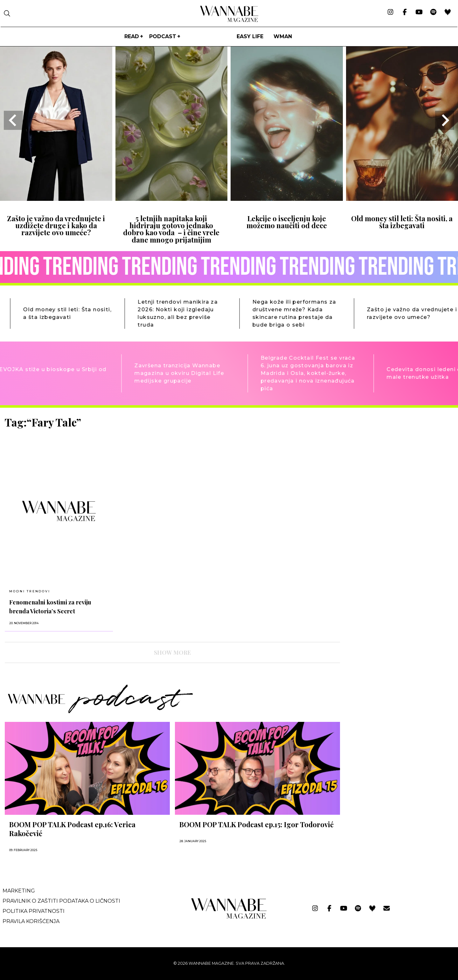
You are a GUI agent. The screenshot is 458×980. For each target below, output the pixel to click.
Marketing (19, 891)
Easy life (250, 36)
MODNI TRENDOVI (30, 591)
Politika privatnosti (34, 911)
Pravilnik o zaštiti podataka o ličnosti (61, 901)
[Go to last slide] (13, 120)
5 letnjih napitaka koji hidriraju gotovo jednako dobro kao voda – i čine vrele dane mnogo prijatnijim (171, 229)
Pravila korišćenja (31, 921)
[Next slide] (445, 120)
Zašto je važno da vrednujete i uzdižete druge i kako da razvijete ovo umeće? (56, 226)
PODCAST (163, 36)
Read (132, 36)
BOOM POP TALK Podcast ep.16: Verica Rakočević (72, 829)
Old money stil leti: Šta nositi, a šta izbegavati (402, 222)
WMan (283, 36)
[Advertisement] (393, 460)
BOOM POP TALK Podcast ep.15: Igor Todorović (257, 824)
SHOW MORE (172, 652)
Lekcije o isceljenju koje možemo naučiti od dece (287, 222)
